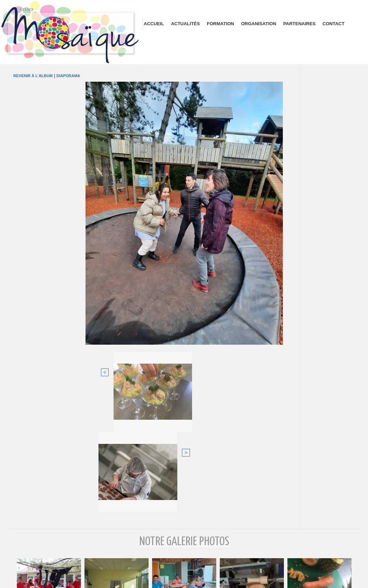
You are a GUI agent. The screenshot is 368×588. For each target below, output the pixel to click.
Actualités (185, 24)
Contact (333, 24)
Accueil (154, 24)
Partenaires (299, 24)
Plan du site (184, 580)
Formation (220, 24)
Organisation (259, 24)
